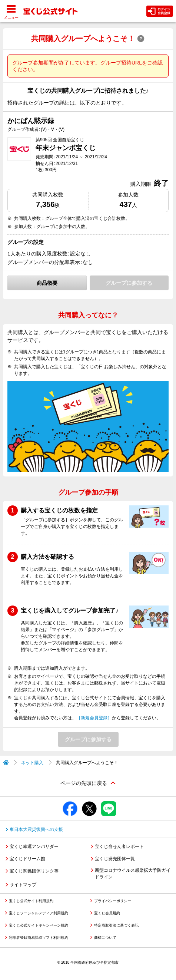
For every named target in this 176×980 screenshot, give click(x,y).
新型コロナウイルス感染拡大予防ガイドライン (133, 874)
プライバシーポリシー (113, 901)
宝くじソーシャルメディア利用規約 (39, 913)
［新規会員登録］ (94, 718)
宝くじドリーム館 (27, 859)
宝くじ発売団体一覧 (115, 859)
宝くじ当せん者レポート (119, 847)
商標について (105, 938)
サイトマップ (23, 885)
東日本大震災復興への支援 (36, 829)
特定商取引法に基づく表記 (116, 925)
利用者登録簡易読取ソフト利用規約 (39, 938)
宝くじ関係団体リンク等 (34, 871)
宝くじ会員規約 (107, 913)
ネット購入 (32, 763)
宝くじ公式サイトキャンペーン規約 (39, 925)
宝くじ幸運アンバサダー (34, 847)
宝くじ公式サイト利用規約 (31, 901)
